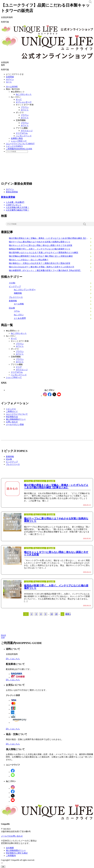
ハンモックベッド (24, 136)
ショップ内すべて (19, 141)
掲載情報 (18, 293)
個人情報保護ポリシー (16, 419)
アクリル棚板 (22, 128)
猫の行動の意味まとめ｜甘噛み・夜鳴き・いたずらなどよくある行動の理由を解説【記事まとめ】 (51, 238)
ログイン (10, 79)
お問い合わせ (12, 422)
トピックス (14, 146)
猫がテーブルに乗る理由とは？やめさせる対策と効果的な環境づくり (40, 242)
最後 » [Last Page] (68, 614)
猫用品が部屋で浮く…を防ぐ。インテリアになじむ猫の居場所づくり (40, 249)
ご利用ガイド (12, 411)
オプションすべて (24, 102)
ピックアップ (15, 286)
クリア (19, 367)
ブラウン (25, 107)
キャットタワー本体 (25, 105)
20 (56, 614)
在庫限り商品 (17, 138)
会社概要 (10, 848)
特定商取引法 (12, 417)
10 (52, 614)
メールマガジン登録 (15, 424)
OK (3, 867)
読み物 (12, 308)
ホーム (12, 87)
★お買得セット (18, 92)
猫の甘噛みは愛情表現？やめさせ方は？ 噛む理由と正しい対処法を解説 (41, 256)
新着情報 (13, 301)
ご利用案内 (19, 149)
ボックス (20, 112)
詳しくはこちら (13, 659)
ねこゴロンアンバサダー (25, 290)
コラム (17, 311)
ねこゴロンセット (24, 94)
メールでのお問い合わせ (12, 836)
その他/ (12, 283)
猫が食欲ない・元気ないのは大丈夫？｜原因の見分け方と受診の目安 (40, 263)
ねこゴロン (16, 97)
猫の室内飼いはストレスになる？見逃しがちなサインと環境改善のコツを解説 (44, 253)
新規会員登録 (12, 192)
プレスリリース (16, 297)
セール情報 (19, 304)
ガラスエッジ (27, 131)
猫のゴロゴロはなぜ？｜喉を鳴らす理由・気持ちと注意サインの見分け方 (42, 267)
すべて (19, 99)
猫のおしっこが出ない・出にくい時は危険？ (29, 260)
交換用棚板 (21, 120)
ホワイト (25, 110)
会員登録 (10, 77)
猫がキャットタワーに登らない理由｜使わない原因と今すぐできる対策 (41, 245)
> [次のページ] (62, 614)
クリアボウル (22, 133)
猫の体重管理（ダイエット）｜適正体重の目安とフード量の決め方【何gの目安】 (45, 270)
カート (9, 82)
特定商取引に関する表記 (17, 853)
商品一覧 (13, 89)
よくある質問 (20, 318)
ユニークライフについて (20, 144)
